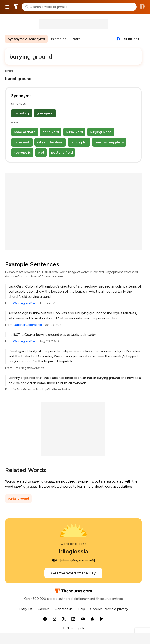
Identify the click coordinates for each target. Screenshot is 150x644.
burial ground (18, 498)
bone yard (51, 132)
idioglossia (74, 551)
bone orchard (25, 132)
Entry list (26, 609)
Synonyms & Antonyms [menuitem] (26, 39)
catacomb (22, 142)
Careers (44, 609)
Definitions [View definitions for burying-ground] (130, 39)
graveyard (45, 113)
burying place (101, 132)
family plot (79, 142)
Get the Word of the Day (73, 573)
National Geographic (27, 325)
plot (41, 152)
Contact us (64, 609)
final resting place (109, 142)
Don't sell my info (73, 628)
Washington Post (25, 303)
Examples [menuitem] (59, 39)
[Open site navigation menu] (8, 7)
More (76, 39)
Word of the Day (74, 544)
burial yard (74, 132)
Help (81, 609)
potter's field (62, 152)
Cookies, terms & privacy (109, 609)
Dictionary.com (142, 7)
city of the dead (50, 142)
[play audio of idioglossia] (55, 560)
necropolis (22, 152)
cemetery (22, 113)
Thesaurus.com (16, 7)
